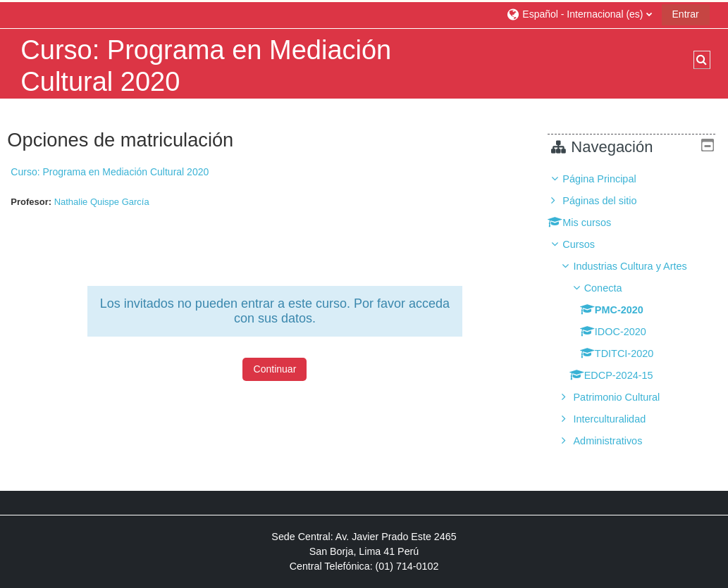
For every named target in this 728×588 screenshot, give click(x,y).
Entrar (686, 14)
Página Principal (610, 179)
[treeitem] (637, 310)
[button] (579, 14)
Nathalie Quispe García (102, 202)
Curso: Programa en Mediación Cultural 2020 (110, 172)
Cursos (589, 244)
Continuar (275, 369)
